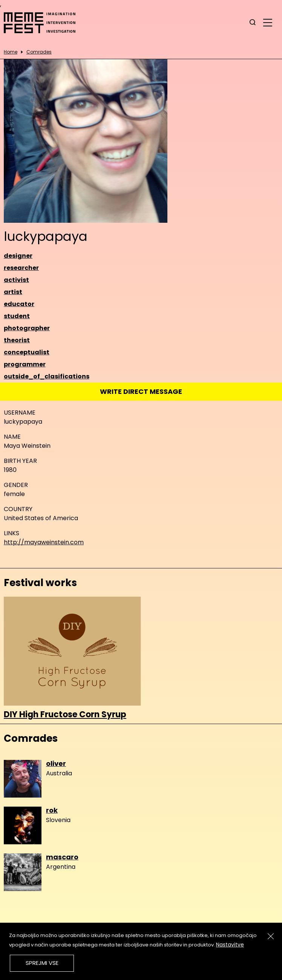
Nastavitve (230, 945)
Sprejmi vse (42, 963)
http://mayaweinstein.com (44, 542)
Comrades (39, 52)
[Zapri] (271, 936)
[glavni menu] (268, 22)
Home (11, 52)
